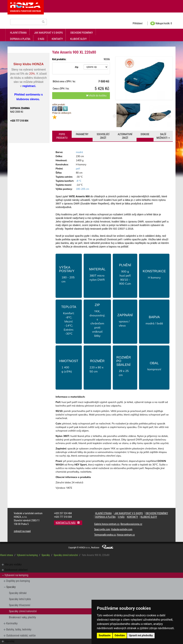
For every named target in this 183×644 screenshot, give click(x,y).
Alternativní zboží (125, 136)
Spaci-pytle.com (102, 529)
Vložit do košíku (96, 96)
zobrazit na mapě (22, 531)
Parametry (82, 134)
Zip (77, 67)
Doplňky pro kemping (18, 581)
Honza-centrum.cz (126, 535)
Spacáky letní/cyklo (20, 599)
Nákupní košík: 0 (161, 23)
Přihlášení (138, 23)
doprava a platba (20, 39)
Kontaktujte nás (69, 523)
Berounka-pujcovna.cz (131, 524)
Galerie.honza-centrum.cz (107, 524)
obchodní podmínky (81, 33)
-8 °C (79, 181)
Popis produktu (62, 136)
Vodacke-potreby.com (122, 529)
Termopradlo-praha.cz (105, 535)
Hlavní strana (18, 33)
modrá (79, 152)
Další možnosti (163, 136)
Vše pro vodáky (13, 564)
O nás (41, 39)
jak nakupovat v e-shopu (48, 33)
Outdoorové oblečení (16, 570)
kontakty (57, 39)
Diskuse (145, 134)
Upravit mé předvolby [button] (141, 635)
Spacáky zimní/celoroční (66, 555)
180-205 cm (83, 189)
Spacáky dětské (18, 593)
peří (78, 169)
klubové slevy (78, 39)
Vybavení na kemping (27, 555)
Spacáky (46, 555)
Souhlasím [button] (105, 635)
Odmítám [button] (120, 635)
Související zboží (103, 136)
